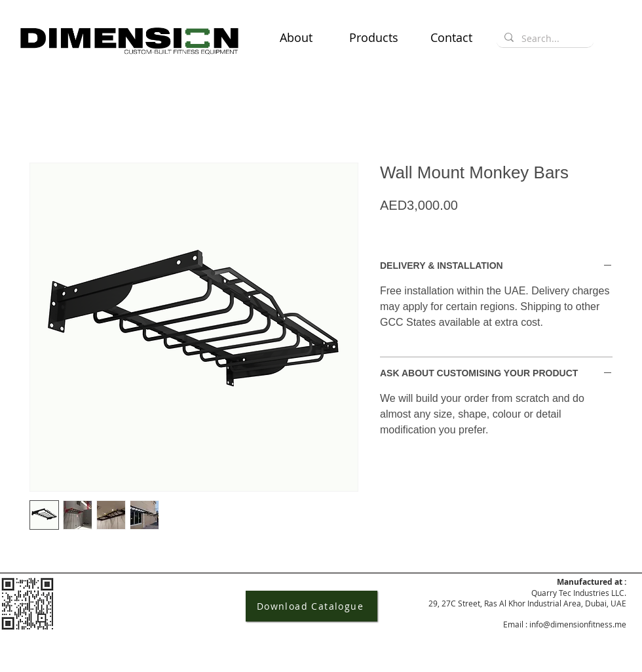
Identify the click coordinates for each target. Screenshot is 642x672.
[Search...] (544, 39)
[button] (374, 37)
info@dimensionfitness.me (578, 624)
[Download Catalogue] (312, 606)
